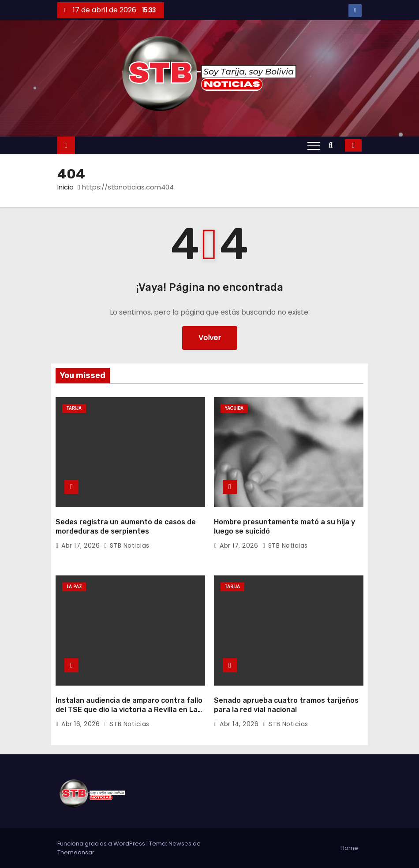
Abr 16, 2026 (82, 724)
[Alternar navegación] (314, 145)
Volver (210, 338)
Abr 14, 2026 (240, 724)
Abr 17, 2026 (82, 545)
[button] (333, 145)
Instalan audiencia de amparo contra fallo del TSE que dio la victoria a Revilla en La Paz (129, 710)
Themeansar (76, 852)
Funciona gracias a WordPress (102, 844)
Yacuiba (234, 408)
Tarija (74, 408)
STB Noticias (127, 545)
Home (349, 848)
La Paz (74, 587)
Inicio (65, 187)
